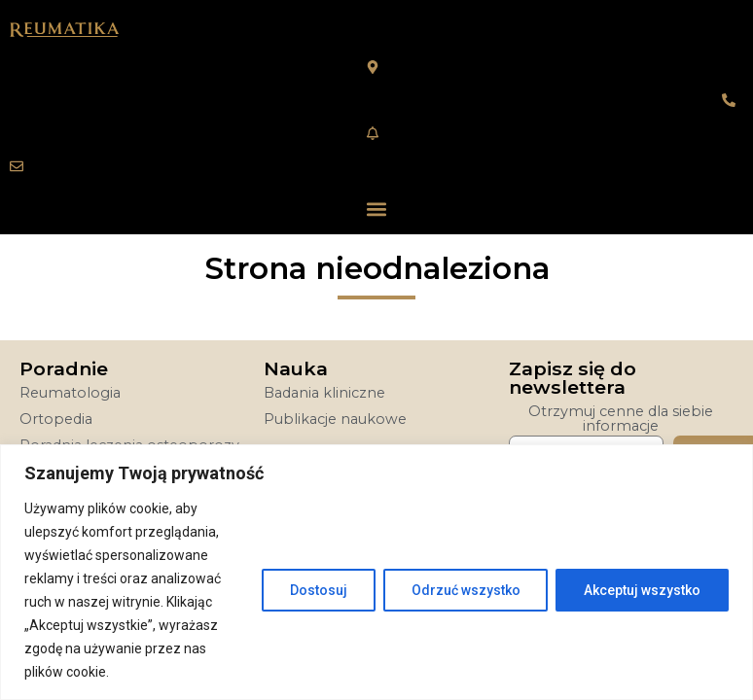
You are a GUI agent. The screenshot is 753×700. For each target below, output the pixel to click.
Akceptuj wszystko (642, 590)
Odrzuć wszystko (465, 590)
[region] (376, 572)
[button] (377, 209)
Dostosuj (318, 590)
